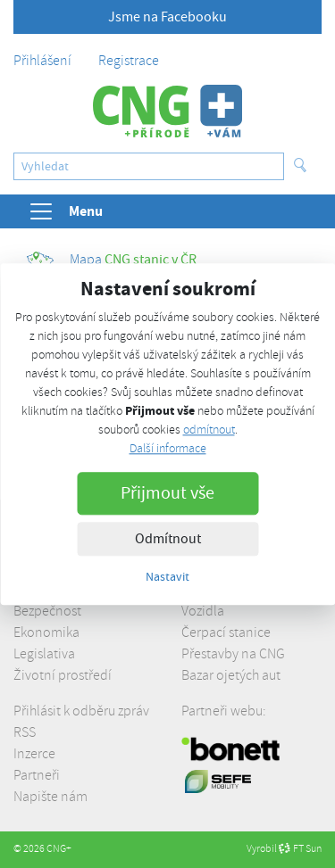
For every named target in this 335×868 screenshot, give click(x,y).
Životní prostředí (63, 675)
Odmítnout (168, 539)
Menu (65, 211)
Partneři (37, 775)
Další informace (168, 448)
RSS (25, 732)
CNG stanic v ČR (112, 260)
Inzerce (34, 754)
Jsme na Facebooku (167, 17)
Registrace (129, 61)
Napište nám (50, 797)
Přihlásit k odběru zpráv (81, 711)
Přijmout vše (167, 493)
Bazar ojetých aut (231, 675)
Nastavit (167, 576)
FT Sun (300, 849)
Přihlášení (42, 61)
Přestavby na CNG (233, 654)
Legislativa (44, 654)
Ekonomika (46, 632)
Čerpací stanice (226, 632)
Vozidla (203, 611)
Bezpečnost (47, 611)
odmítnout (209, 430)
